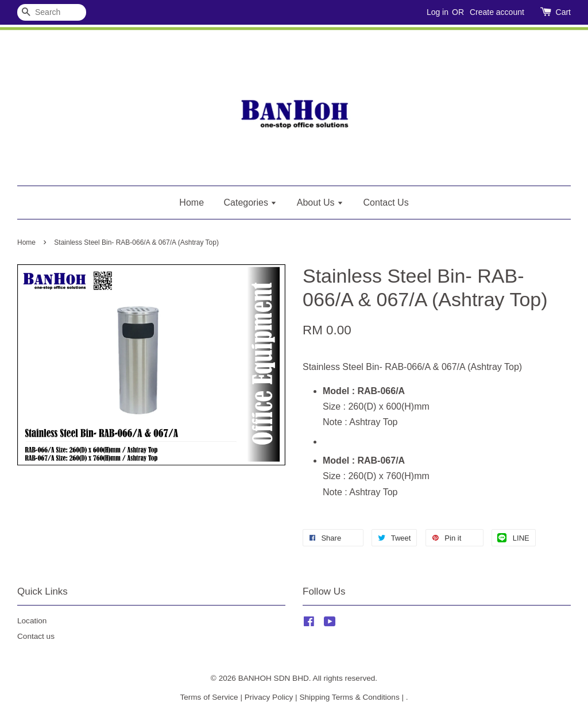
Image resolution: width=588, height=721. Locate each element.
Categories (251, 203)
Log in (438, 12)
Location (32, 621)
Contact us (36, 636)
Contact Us (386, 203)
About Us (320, 203)
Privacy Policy (269, 697)
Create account (497, 12)
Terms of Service (209, 697)
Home (192, 203)
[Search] (52, 12)
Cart (563, 12)
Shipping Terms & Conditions (349, 697)
